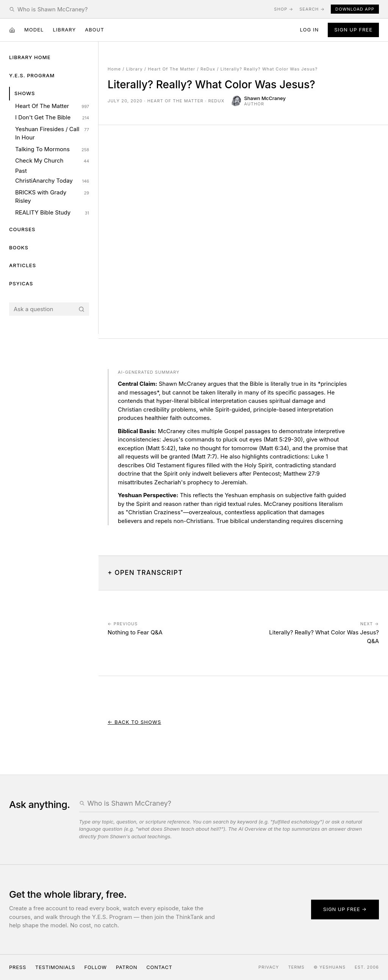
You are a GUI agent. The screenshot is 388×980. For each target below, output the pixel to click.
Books (19, 247)
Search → (312, 9)
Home (114, 69)
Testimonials (55, 967)
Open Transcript (149, 573)
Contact (159, 967)
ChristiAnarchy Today (52, 181)
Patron (127, 967)
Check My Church (52, 161)
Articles (23, 265)
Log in (309, 30)
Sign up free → (345, 909)
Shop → (284, 9)
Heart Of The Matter (52, 106)
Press (18, 967)
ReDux (208, 69)
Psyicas (21, 283)
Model (34, 30)
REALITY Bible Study (52, 213)
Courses (22, 229)
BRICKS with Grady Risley (52, 197)
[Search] (81, 309)
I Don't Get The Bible (52, 117)
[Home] (12, 30)
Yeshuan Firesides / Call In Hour (52, 133)
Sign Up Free (353, 30)
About (95, 30)
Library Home (30, 57)
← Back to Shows (134, 722)
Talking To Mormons (52, 149)
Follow (95, 967)
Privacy (269, 967)
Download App (355, 9)
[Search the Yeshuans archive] (143, 9)
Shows (25, 93)
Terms (296, 967)
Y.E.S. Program (32, 75)
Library (64, 30)
